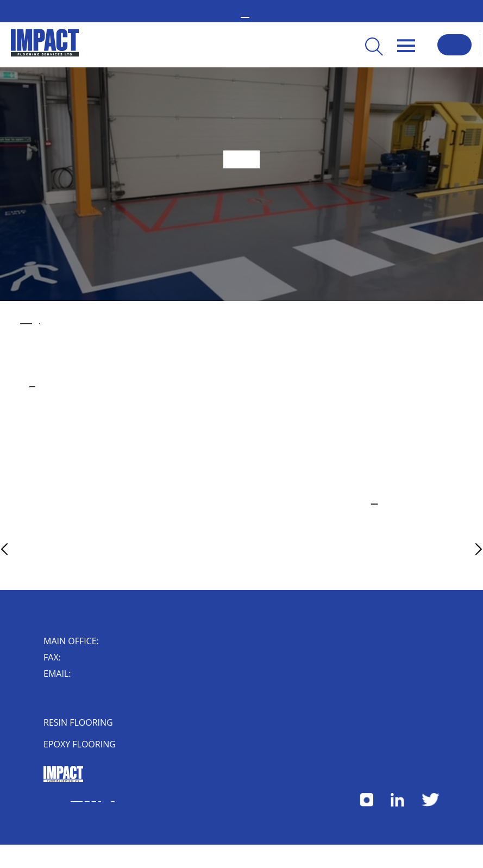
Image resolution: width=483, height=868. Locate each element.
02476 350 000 (106, 642)
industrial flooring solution (30, 320)
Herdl (112, 799)
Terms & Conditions (77, 799)
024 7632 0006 (68, 658)
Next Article (459, 549)
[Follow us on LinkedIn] (397, 804)
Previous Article (25, 549)
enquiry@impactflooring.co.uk (83, 675)
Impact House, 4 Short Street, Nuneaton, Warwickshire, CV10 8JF (65, 700)
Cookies (87, 799)
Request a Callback (454, 45)
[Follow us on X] (431, 804)
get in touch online (371, 500)
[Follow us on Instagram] (366, 804)
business (32, 383)
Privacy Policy (97, 799)
